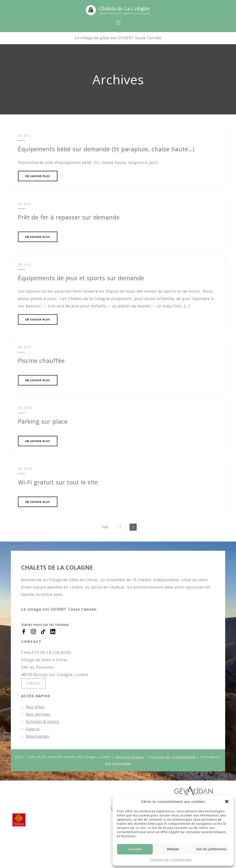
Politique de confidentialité (171, 860)
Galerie (33, 729)
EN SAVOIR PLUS (38, 176)
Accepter (135, 849)
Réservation (37, 736)
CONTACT (33, 683)
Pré (105, 527)
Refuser (173, 849)
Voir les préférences (211, 849)
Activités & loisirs (43, 722)
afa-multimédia (118, 763)
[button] (227, 801)
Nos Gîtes (35, 707)
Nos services (38, 714)
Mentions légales (130, 757)
